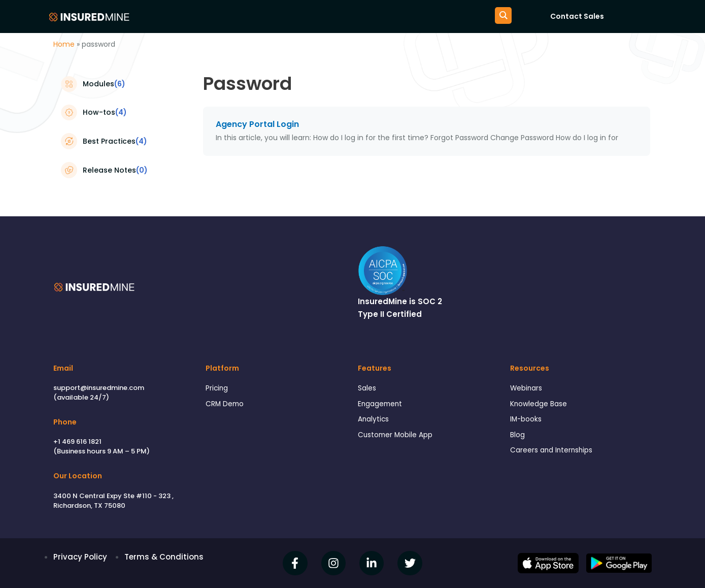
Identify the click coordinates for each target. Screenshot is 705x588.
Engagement (382, 405)
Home (64, 44)
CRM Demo (226, 405)
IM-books (527, 422)
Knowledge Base (542, 405)
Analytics (375, 422)
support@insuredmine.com (99, 388)
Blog (518, 438)
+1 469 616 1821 (77, 442)
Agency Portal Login (257, 124)
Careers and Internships (555, 455)
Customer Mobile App (399, 438)
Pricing (218, 389)
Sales (368, 389)
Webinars (528, 389)
